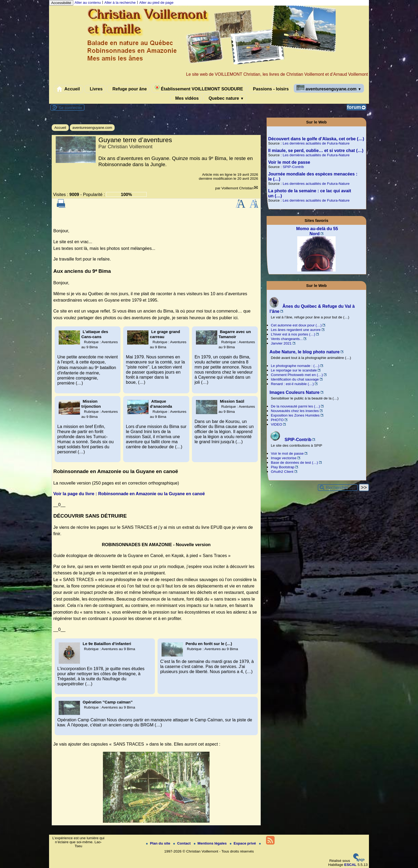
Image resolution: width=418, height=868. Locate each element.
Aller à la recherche (120, 3)
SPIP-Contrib (293, 167)
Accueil (68, 89)
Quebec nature (225, 98)
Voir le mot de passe (289, 162)
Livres (95, 89)
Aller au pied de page (156, 3)
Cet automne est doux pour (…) (296, 325)
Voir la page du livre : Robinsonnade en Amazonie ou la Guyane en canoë (129, 494)
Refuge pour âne (128, 89)
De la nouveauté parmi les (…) (295, 406)
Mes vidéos (186, 98)
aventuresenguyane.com (329, 88)
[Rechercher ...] (338, 488)
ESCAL (350, 865)
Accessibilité (61, 3)
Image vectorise (284, 458)
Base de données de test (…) (294, 463)
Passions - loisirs (270, 89)
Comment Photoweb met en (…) (297, 375)
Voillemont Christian (238, 188)
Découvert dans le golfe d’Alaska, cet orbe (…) (316, 139)
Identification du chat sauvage (295, 379)
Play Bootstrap (283, 467)
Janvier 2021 (281, 343)
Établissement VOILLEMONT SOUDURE (199, 88)
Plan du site (159, 843)
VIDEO (276, 424)
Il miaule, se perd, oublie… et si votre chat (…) (316, 150)
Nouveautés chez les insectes (295, 411)
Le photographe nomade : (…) (295, 366)
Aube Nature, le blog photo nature (305, 352)
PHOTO (277, 420)
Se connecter (70, 108)
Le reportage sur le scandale (294, 370)
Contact (182, 843)
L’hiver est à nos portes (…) (293, 334)
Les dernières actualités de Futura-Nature (316, 143)
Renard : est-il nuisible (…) (292, 384)
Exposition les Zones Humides (295, 415)
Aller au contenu (88, 3)
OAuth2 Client (282, 472)
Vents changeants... (287, 339)
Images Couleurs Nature (295, 392)
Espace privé (243, 843)
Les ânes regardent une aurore (296, 330)
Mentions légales (211, 843)
